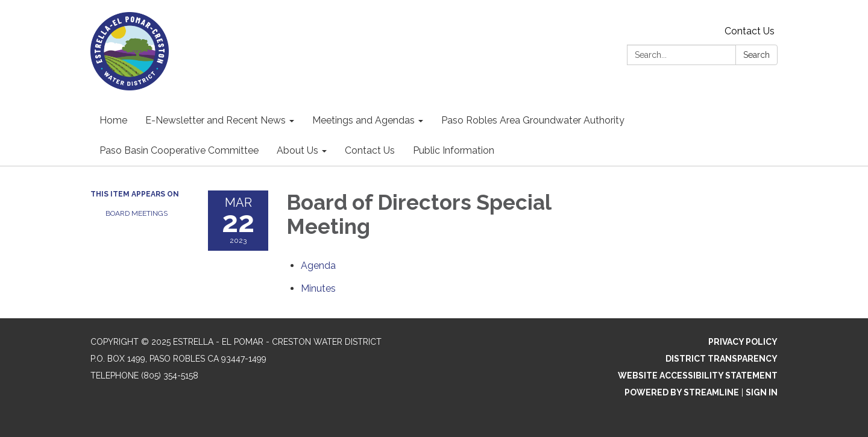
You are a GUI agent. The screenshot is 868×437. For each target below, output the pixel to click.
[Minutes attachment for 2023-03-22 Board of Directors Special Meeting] (318, 288)
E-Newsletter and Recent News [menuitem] (215, 120)
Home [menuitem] (113, 120)
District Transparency (722, 359)
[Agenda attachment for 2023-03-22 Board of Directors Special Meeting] (318, 266)
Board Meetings (137, 213)
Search (756, 55)
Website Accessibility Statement (698, 376)
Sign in (762, 392)
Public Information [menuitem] (454, 150)
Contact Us (750, 31)
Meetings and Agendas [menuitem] (363, 120)
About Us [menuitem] (297, 150)
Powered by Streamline (682, 392)
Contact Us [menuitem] (370, 150)
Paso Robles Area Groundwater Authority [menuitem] (533, 120)
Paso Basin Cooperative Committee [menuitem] (179, 150)
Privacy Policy (743, 342)
